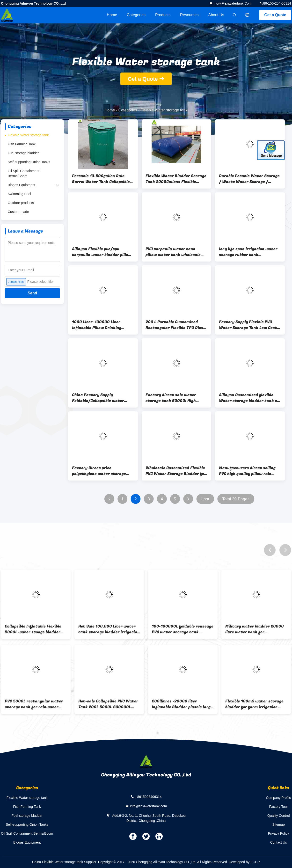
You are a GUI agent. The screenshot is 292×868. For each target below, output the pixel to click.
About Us (216, 15)
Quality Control (279, 816)
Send (32, 293)
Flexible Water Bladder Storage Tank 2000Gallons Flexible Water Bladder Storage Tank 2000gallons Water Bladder (176, 179)
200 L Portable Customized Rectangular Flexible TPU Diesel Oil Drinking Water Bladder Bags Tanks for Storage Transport (176, 325)
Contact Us (279, 842)
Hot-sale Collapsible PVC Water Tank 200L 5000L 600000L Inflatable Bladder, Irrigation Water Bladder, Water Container (108, 704)
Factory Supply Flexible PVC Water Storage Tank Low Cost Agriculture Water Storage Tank (248, 325)
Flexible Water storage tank (28, 135)
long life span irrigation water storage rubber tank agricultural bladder (248, 252)
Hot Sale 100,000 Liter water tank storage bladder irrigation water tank (109, 629)
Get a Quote (275, 15)
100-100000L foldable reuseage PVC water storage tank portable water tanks (183, 629)
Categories (136, 15)
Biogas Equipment (22, 185)
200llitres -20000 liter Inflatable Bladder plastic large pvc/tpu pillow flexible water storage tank (182, 704)
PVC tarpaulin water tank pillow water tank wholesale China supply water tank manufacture (173, 252)
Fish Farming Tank (22, 144)
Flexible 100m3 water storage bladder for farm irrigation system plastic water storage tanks (254, 704)
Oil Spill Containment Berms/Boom (24, 173)
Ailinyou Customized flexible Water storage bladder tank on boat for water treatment (249, 398)
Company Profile (279, 798)
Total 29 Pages (236, 499)
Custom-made (18, 212)
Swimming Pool (19, 194)
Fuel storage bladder (23, 153)
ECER (255, 862)
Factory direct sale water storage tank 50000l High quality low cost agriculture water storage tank (173, 398)
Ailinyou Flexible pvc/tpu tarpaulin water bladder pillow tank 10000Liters (102, 252)
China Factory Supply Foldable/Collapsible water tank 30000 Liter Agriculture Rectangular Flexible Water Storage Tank (101, 398)
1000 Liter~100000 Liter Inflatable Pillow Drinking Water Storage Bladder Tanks (101, 325)
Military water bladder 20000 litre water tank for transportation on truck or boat (255, 629)
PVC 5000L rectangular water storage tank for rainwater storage (34, 704)
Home (112, 15)
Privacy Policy (279, 833)
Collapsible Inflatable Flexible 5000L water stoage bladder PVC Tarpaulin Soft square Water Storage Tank (33, 629)
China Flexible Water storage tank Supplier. (65, 862)
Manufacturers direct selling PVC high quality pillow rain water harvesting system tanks (247, 471)
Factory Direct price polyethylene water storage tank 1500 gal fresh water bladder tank (99, 471)
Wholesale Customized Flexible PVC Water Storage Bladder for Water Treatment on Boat (176, 471)
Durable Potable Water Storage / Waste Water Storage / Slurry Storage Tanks (249, 179)
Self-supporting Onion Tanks (29, 162)
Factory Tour (278, 807)
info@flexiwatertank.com (232, 3)
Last (205, 499)
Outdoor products (21, 203)
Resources (189, 15)
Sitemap (279, 824)
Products (163, 15)
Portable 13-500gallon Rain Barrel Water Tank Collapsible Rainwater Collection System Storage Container (101, 179)
